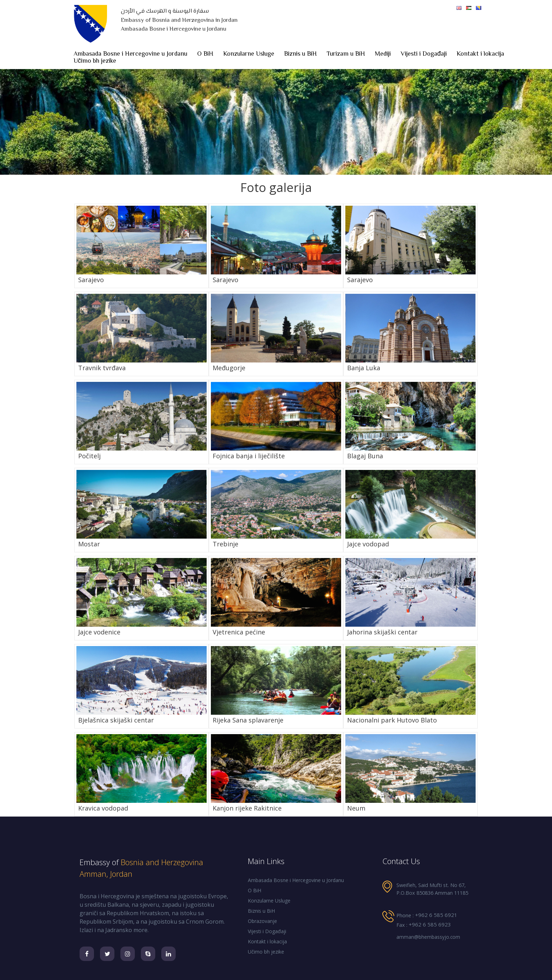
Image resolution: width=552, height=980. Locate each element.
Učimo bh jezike (95, 61)
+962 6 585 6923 (430, 924)
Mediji (383, 54)
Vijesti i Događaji (424, 54)
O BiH (205, 54)
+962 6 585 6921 (436, 915)
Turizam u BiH (346, 54)
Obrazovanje (262, 921)
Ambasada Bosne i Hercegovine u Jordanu (130, 54)
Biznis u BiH (300, 54)
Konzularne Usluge (249, 54)
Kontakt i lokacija (480, 54)
